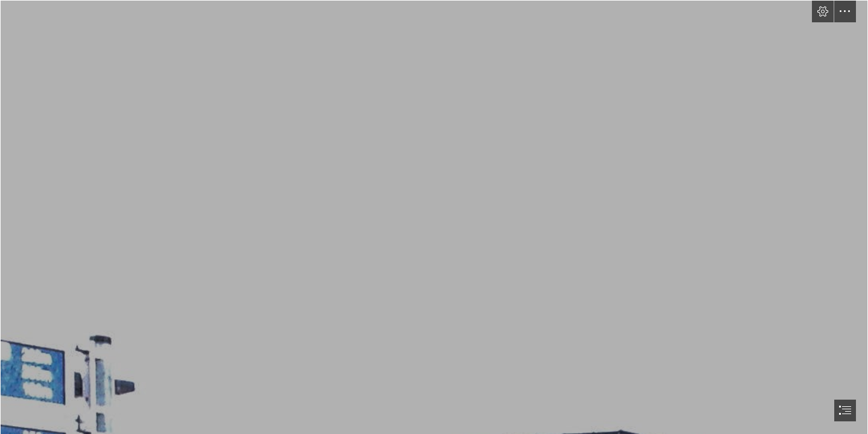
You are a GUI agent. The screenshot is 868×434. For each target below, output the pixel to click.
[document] (434, 217)
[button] (823, 11)
